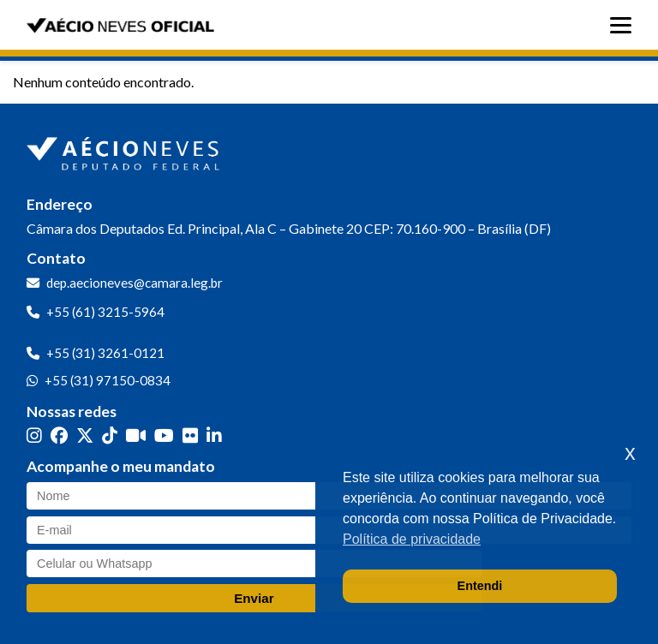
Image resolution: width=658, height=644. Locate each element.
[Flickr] (190, 435)
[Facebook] (59, 435)
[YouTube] (164, 435)
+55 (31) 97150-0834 (108, 380)
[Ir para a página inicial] (125, 150)
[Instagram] (34, 435)
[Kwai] (136, 435)
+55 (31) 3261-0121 (105, 353)
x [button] (630, 453)
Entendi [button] (480, 586)
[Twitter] (85, 435)
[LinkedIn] (214, 435)
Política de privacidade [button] (412, 539)
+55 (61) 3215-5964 (105, 312)
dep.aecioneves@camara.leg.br (135, 283)
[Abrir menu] (625, 25)
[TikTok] (110, 435)
